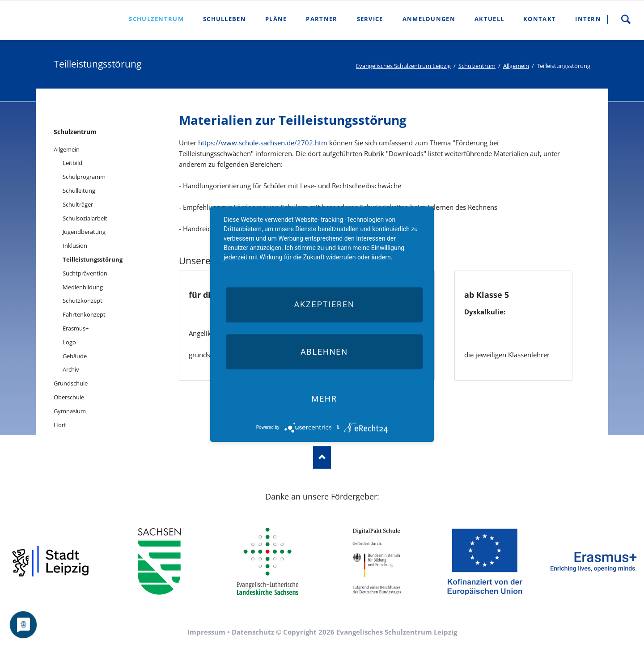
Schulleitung (79, 191)
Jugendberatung (84, 232)
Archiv (71, 369)
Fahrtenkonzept (84, 314)
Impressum (206, 632)
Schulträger (78, 204)
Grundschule (71, 383)
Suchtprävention (85, 273)
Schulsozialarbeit (85, 218)
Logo (69, 342)
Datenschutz (253, 632)
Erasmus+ (76, 328)
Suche (626, 19)
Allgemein (516, 66)
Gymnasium (70, 411)
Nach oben (322, 457)
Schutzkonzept (83, 301)
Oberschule (69, 397)
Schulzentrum (477, 66)
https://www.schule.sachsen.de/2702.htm (263, 143)
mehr (324, 399)
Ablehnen (324, 352)
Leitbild (72, 163)
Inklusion (75, 246)
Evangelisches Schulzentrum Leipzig (403, 66)
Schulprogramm (84, 177)
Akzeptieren (324, 305)
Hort (60, 425)
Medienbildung (83, 287)
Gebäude (75, 356)
